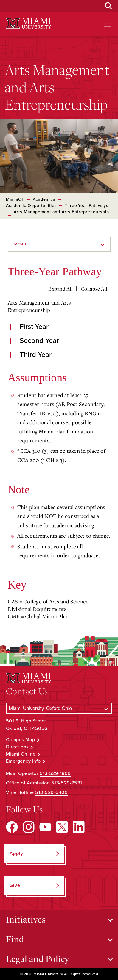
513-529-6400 (51, 792)
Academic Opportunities (31, 206)
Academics (44, 199)
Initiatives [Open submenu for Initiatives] (26, 919)
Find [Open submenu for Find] (15, 939)
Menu (21, 244)
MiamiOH (15, 199)
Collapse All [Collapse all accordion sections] (94, 289)
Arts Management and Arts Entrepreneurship (61, 212)
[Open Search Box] (108, 6)
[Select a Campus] (59, 708)
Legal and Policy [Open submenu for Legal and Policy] (38, 959)
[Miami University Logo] (29, 23)
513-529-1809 (55, 773)
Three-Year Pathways (87, 206)
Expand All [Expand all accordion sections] (60, 289)
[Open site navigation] (108, 24)
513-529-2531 (67, 783)
